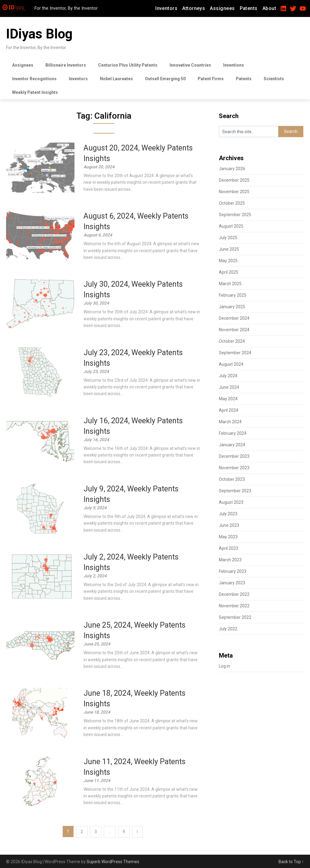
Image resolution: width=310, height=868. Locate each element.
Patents (249, 8)
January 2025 (232, 307)
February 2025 (233, 295)
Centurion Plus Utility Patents (128, 65)
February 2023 (233, 571)
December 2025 (234, 180)
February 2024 (233, 433)
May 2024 (228, 399)
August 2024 (231, 364)
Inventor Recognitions (34, 79)
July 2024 (228, 376)
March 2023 (230, 560)
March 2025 (230, 284)
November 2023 (234, 468)
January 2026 (232, 169)
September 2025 (235, 215)
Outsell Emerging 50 (165, 79)
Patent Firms (211, 79)
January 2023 (232, 583)
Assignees (222, 8)
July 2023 (228, 514)
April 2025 (229, 272)
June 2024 (229, 387)
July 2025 (228, 238)
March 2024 (230, 422)
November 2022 (234, 606)
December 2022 (234, 594)
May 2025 (228, 261)
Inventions (234, 65)
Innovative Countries (190, 65)
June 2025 (229, 249)
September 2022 (235, 617)
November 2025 (234, 192)
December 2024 (234, 318)
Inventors (166, 8)
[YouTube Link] (303, 6)
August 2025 (231, 226)
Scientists (274, 79)
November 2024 (234, 330)
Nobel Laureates (116, 79)
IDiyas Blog (39, 34)
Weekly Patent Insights (35, 92)
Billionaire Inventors (66, 65)
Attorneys (194, 8)
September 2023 (235, 491)
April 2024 (229, 410)
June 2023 (229, 525)
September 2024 (235, 353)
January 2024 (232, 445)
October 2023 (232, 479)
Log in (224, 666)
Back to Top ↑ (291, 862)
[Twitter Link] (293, 6)
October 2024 (232, 341)
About (269, 8)
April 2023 (229, 548)
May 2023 (228, 537)
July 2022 (228, 629)
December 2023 (234, 456)
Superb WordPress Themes (113, 862)
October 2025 (232, 203)
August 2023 (231, 502)
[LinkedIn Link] (283, 6)
